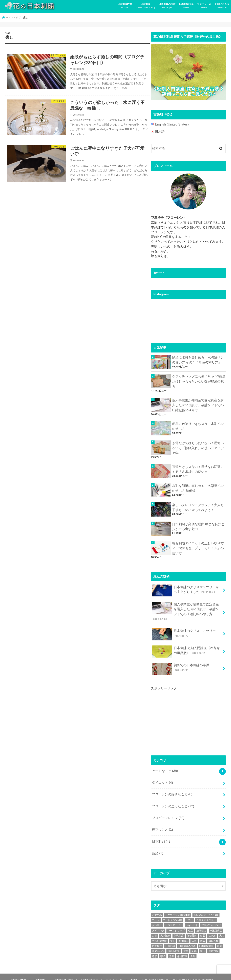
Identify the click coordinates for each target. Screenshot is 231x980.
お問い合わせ (222, 6)
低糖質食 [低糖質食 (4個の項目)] (192, 929)
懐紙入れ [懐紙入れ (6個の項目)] (213, 934)
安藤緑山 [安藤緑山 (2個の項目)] (183, 934)
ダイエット (162, 778)
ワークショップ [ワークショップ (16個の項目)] (176, 924)
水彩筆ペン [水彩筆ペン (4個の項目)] (158, 944)
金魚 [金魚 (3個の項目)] (193, 950)
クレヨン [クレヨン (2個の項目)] (157, 918)
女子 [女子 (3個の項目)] (172, 934)
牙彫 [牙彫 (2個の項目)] (194, 944)
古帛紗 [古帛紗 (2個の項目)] (212, 929)
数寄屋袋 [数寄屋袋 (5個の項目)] (157, 939)
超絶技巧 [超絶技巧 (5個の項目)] (182, 950)
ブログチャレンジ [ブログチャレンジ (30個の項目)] (211, 918)
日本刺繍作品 (186, 6)
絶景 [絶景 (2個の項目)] (155, 950)
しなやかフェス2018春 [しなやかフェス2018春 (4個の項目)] (178, 908)
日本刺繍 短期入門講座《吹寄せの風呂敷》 (186, 648)
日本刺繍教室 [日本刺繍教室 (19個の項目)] (206, 939)
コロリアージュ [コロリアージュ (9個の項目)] (174, 918)
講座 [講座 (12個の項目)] (171, 950)
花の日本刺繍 (176, 973)
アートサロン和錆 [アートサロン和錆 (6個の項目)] (172, 913)
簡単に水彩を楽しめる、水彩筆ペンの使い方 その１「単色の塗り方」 (198, 359)
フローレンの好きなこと (172, 789)
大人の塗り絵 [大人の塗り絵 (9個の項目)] (159, 934)
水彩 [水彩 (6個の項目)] (220, 939)
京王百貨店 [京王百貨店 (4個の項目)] (216, 924)
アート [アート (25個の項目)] (156, 913)
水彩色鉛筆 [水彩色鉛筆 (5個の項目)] (174, 944)
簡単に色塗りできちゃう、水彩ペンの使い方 (198, 425)
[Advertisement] (181, 715)
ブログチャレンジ (168, 812)
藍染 (157, 846)
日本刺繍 (145, 6)
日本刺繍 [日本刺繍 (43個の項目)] (170, 939)
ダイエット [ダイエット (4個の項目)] (192, 918)
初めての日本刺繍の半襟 (180, 665)
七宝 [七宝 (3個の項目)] (191, 924)
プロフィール (204, 6)
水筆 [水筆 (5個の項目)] (186, 944)
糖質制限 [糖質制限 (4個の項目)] (213, 944)
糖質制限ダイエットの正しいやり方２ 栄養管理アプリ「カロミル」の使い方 (198, 546)
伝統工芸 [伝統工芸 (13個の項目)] (179, 929)
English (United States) (171, 124)
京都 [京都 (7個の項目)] (155, 929)
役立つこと (162, 824)
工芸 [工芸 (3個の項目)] (194, 934)
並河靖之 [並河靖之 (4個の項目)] (201, 924)
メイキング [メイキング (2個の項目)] (158, 924)
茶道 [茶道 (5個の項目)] (163, 950)
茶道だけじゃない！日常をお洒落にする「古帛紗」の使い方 (198, 467)
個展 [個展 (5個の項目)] (203, 929)
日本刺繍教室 (125, 6)
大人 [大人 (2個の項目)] (222, 929)
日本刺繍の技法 (167, 6)
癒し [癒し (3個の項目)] (203, 944)
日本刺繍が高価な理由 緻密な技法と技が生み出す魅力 (198, 525)
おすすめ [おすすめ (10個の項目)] (157, 908)
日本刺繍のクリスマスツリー (184, 631)
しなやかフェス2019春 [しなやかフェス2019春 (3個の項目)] (206, 908)
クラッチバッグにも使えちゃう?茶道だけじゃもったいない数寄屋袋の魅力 (199, 381)
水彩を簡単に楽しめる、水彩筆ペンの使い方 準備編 (198, 486)
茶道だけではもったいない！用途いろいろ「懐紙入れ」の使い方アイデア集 (198, 446)
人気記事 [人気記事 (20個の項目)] (165, 929)
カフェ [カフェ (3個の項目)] (189, 913)
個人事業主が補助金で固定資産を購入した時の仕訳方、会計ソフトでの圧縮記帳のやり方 (198, 404)
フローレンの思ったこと (173, 801)
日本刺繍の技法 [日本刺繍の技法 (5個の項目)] (187, 939)
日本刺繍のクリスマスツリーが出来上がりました (187, 588)
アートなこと (165, 767)
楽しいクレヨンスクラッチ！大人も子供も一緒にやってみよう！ (198, 506)
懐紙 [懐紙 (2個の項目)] (203, 934)
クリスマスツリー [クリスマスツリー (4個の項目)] (206, 913)
